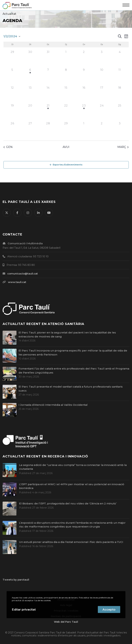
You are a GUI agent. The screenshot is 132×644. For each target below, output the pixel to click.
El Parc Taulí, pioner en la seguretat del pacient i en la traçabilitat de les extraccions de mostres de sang (67, 334)
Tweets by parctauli (16, 580)
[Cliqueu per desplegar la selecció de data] (12, 36)
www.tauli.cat (17, 282)
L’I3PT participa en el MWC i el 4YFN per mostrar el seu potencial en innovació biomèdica (72, 486)
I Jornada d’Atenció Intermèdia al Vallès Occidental (53, 405)
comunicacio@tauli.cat (23, 274)
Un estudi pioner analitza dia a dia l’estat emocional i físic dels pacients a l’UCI (71, 542)
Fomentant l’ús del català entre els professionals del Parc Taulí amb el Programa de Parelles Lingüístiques (74, 371)
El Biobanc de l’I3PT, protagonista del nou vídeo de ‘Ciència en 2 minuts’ (68, 503)
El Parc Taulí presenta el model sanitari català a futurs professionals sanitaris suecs (71, 389)
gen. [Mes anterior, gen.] (8, 147)
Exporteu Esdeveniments (66, 165)
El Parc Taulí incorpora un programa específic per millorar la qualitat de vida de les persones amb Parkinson (73, 353)
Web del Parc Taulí (66, 622)
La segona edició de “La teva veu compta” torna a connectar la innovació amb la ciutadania (73, 467)
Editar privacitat (24, 609)
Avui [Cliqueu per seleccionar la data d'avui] (66, 147)
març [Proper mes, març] (123, 147)
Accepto (109, 609)
